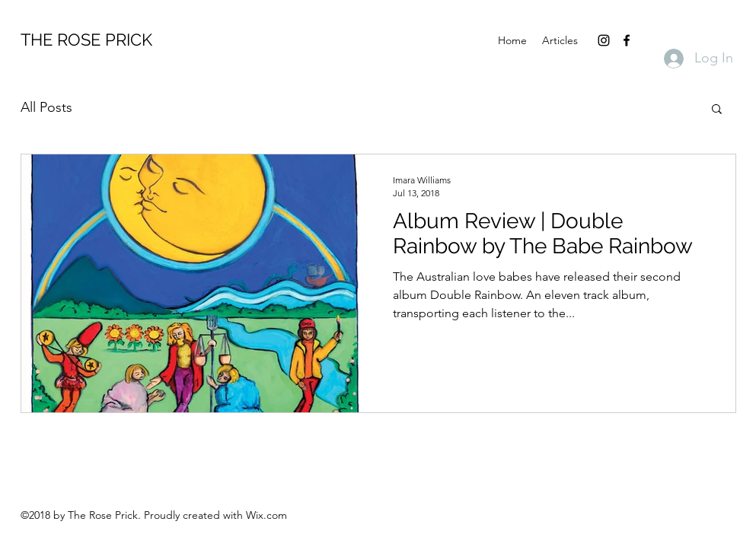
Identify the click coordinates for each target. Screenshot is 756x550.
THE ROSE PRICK (86, 40)
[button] (717, 110)
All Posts (46, 107)
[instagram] (604, 40)
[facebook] (627, 40)
